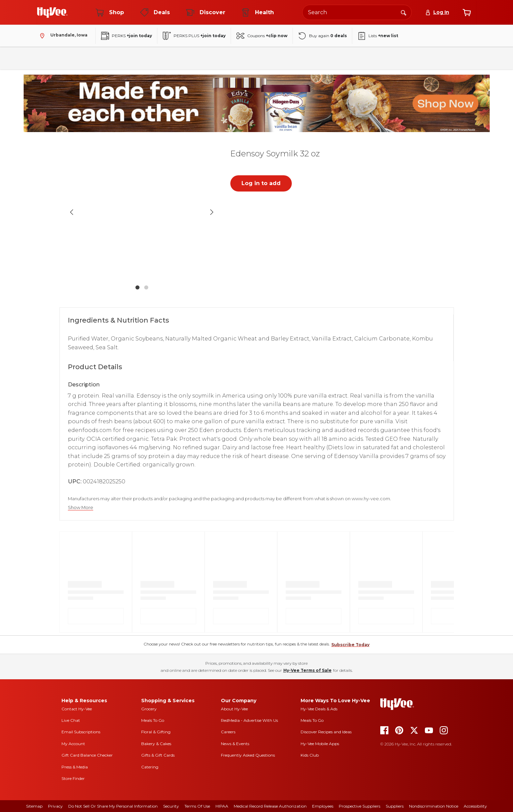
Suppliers (395, 806)
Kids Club (310, 755)
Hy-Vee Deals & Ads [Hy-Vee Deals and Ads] (319, 709)
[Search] (404, 12)
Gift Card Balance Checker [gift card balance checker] (87, 755)
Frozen (236, 58)
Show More (81, 507)
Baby (314, 58)
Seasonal (344, 58)
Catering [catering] (150, 767)
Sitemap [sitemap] (34, 806)
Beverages (142, 58)
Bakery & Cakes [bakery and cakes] (156, 744)
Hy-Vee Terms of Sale (307, 670)
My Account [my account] (73, 744)
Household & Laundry (191, 58)
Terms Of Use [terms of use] (197, 806)
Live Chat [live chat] (71, 720)
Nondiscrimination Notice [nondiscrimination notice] (434, 806)
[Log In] (437, 12)
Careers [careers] (228, 732)
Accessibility (475, 806)
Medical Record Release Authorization (270, 806)
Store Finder (73, 778)
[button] (142, 212)
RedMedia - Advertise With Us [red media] (249, 720)
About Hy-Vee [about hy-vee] (234, 709)
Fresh (78, 58)
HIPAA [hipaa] (222, 806)
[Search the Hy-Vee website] (357, 12)
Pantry (107, 58)
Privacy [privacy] (55, 806)
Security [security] (171, 806)
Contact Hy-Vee (77, 709)
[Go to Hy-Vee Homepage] (52, 12)
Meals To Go (153, 720)
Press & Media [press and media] (75, 767)
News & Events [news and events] (235, 744)
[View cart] (467, 12)
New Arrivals (383, 58)
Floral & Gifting (156, 732)
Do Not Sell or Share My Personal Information (113, 806)
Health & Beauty (276, 58)
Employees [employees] (323, 806)
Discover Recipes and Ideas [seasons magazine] (326, 732)
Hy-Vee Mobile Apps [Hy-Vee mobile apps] (320, 744)
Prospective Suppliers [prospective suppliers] (360, 806)
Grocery (149, 709)
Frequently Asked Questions (248, 755)
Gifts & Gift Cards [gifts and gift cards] (158, 755)
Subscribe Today (350, 645)
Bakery (49, 58)
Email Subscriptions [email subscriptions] (81, 732)
